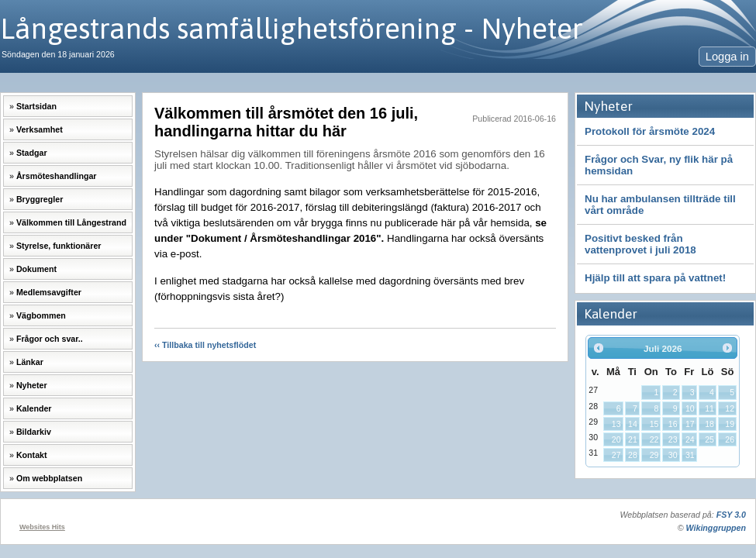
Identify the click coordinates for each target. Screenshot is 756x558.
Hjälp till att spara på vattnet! (655, 278)
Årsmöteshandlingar (57, 176)
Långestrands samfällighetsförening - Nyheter (292, 28)
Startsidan (36, 106)
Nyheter (32, 385)
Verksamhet (40, 129)
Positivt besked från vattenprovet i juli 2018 (640, 244)
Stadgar (32, 153)
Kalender (34, 408)
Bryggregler (40, 199)
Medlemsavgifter (49, 292)
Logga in (727, 57)
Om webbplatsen (49, 478)
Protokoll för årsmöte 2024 (650, 131)
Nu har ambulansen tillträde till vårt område (660, 205)
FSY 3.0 (731, 515)
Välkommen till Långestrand (71, 222)
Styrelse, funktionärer (59, 246)
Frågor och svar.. (50, 339)
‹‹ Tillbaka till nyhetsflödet (205, 345)
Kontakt (32, 455)
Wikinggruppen (716, 528)
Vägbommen (41, 315)
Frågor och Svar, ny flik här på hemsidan (659, 165)
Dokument (36, 269)
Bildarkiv (34, 432)
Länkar (30, 362)
